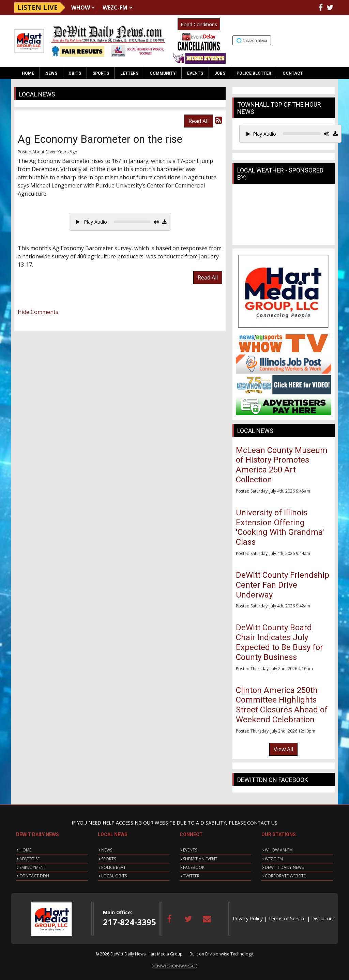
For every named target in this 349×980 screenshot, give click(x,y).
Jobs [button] (220, 73)
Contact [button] (293, 73)
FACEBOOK (194, 867)
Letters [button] (129, 73)
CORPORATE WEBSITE (285, 876)
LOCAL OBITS (114, 876)
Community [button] (163, 73)
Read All (199, 121)
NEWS (107, 850)
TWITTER (191, 876)
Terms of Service (287, 918)
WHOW (81, 7)
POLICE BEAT (113, 867)
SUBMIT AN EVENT (200, 859)
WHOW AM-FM (279, 850)
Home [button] (28, 73)
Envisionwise (217, 954)
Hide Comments (38, 312)
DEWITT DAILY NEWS (284, 867)
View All (283, 749)
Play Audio (92, 222)
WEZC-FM (115, 7)
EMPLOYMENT (33, 867)
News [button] (51, 73)
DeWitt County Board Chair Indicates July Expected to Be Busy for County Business (279, 642)
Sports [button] (101, 73)
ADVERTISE (29, 859)
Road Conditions (199, 24)
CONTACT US (262, 823)
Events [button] (195, 73)
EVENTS (190, 850)
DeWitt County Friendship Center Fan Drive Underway (283, 585)
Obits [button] (75, 73)
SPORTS (109, 859)
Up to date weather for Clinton (331, 41)
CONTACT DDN (34, 876)
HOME (25, 850)
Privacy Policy (248, 918)
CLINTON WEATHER (284, 216)
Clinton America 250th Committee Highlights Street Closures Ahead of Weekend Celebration (282, 705)
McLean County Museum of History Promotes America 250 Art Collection (282, 465)
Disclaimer (323, 918)
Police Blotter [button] (254, 73)
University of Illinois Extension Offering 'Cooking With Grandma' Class (280, 527)
